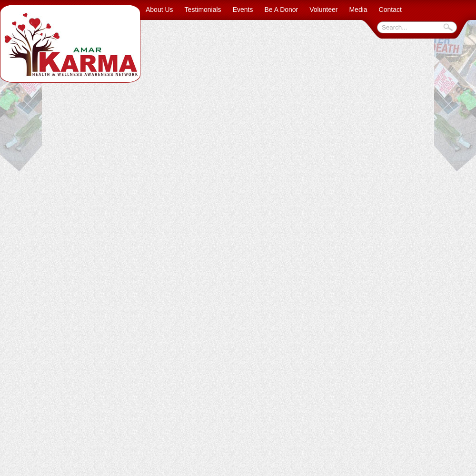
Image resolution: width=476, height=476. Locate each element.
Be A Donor (281, 10)
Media (358, 10)
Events (243, 10)
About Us (159, 10)
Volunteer (323, 10)
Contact (390, 10)
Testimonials (203, 10)
